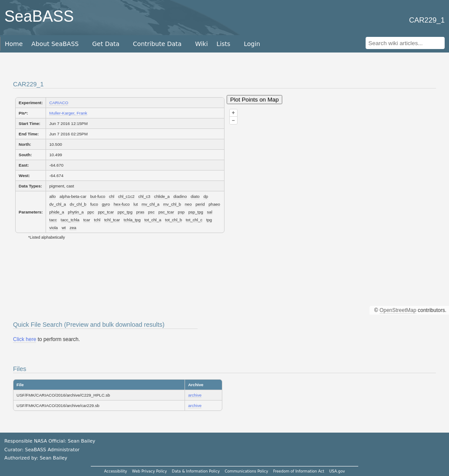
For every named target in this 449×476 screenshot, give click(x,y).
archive (195, 395)
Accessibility (116, 471)
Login (252, 44)
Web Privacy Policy (149, 471)
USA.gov (337, 471)
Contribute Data (157, 44)
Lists (224, 44)
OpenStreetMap (398, 310)
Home (14, 44)
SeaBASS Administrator (53, 450)
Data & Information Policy (196, 471)
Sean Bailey (53, 458)
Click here (25, 339)
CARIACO (59, 103)
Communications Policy (246, 471)
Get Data (106, 44)
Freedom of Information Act (299, 471)
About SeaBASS (55, 44)
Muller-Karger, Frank (68, 113)
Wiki (201, 44)
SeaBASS (39, 16)
